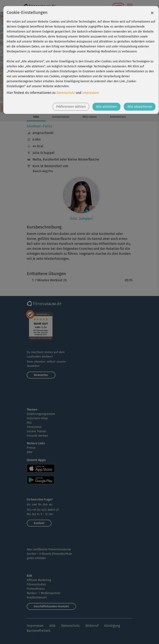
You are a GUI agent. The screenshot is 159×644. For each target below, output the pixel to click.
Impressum (91, 93)
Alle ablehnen (106, 107)
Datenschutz (66, 93)
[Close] (152, 13)
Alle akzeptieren (140, 107)
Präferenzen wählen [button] (71, 107)
